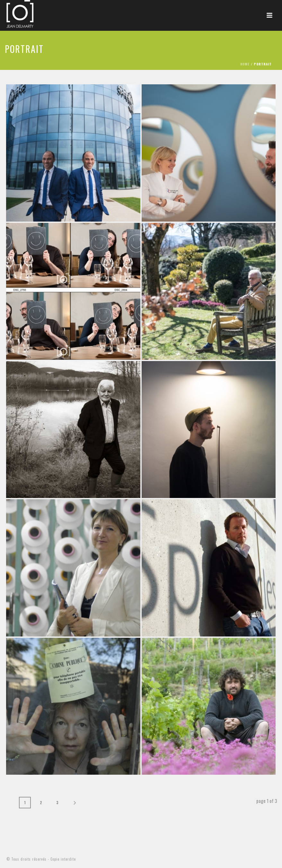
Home (245, 64)
